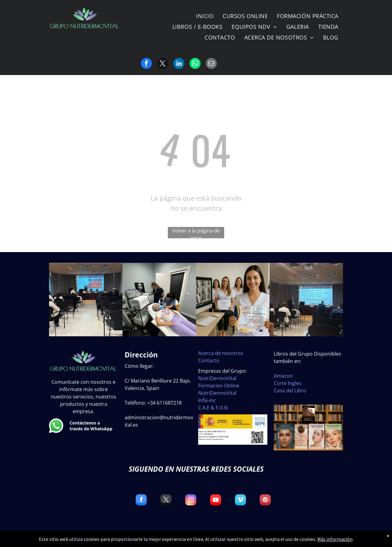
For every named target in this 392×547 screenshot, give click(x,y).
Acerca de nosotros (221, 353)
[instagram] (191, 501)
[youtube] (216, 501)
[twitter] (166, 501)
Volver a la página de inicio (196, 233)
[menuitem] (205, 16)
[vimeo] (240, 501)
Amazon (283, 376)
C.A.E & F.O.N (213, 408)
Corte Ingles (288, 383)
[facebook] (141, 501)
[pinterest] (265, 501)
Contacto (209, 360)
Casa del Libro (290, 390)
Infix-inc (207, 400)
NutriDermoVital (217, 378)
